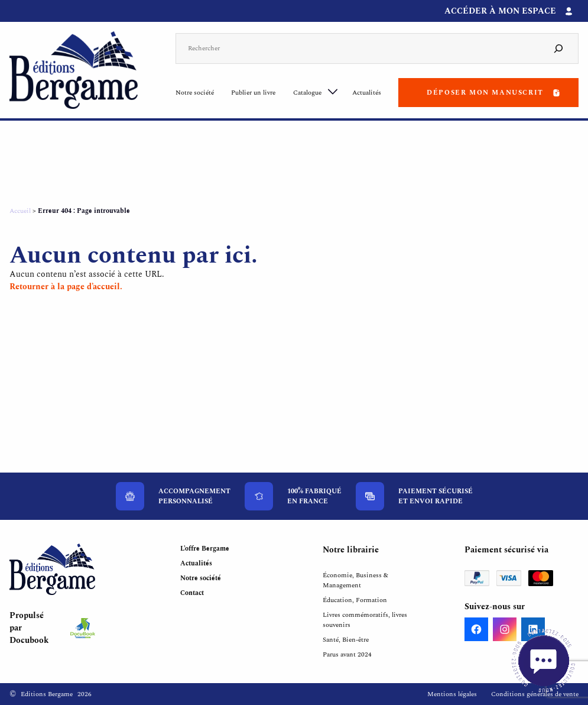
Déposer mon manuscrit (485, 93)
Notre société (195, 93)
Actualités (367, 93)
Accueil (20, 211)
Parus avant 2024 (347, 654)
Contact (192, 593)
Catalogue (307, 93)
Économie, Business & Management (355, 580)
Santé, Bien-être (346, 640)
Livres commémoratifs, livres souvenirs (365, 620)
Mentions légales (452, 694)
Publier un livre (253, 93)
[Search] (558, 49)
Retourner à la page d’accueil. (66, 287)
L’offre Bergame (205, 549)
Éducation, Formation (355, 600)
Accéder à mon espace (500, 11)
